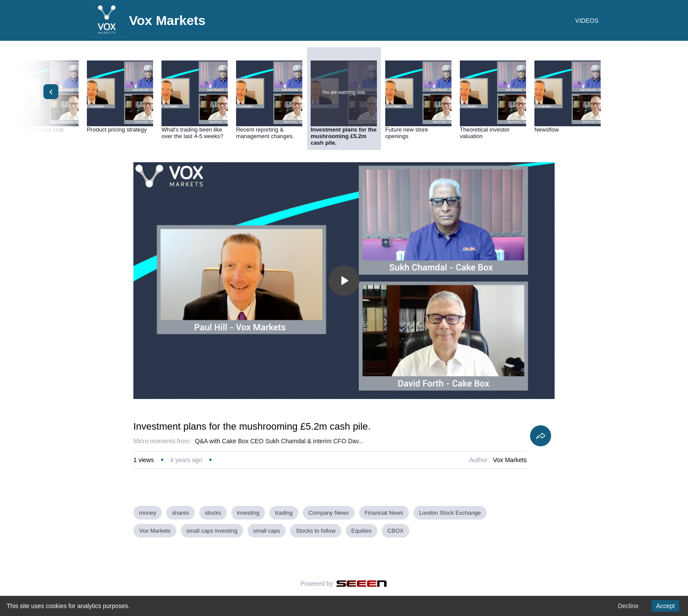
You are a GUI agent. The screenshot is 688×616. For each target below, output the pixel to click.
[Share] (541, 436)
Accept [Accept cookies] (665, 606)
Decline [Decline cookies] (628, 606)
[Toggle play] (344, 281)
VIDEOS (587, 21)
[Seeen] (362, 584)
